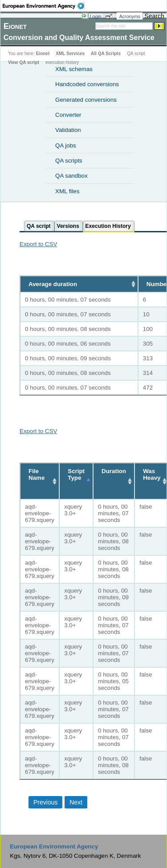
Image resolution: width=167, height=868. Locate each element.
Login (96, 16)
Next (76, 802)
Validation (68, 130)
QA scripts (69, 161)
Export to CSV (38, 244)
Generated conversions (86, 100)
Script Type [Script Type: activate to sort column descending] (76, 474)
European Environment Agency (54, 846)
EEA (43, 6)
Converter (68, 115)
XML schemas (74, 69)
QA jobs (66, 145)
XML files (67, 191)
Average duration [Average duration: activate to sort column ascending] (53, 284)
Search (154, 16)
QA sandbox (71, 176)
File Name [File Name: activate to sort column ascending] (37, 474)
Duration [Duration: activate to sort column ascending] (114, 471)
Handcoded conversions (87, 84)
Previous (45, 802)
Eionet (43, 54)
